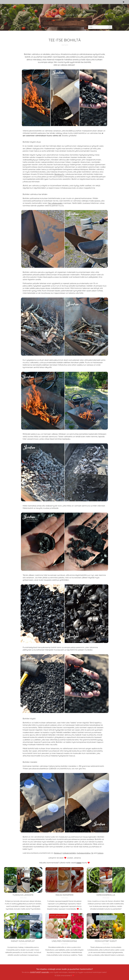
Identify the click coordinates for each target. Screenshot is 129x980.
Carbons (100, 853)
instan (79, 863)
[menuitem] (43, 27)
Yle (92, 853)
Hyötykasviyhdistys (84, 853)
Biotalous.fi (58, 853)
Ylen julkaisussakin (55, 203)
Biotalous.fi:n (59, 174)
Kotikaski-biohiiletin (69, 853)
